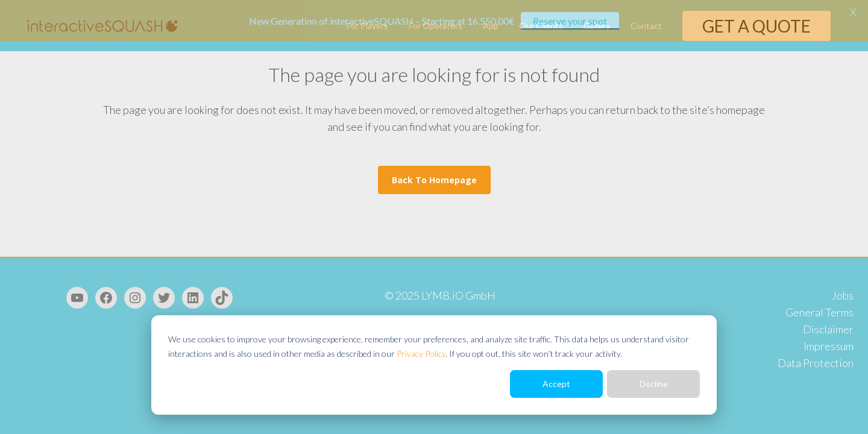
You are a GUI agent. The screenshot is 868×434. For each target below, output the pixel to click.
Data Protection (816, 363)
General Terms (819, 312)
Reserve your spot (570, 21)
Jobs (843, 295)
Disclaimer (828, 329)
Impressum (829, 346)
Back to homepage (434, 180)
